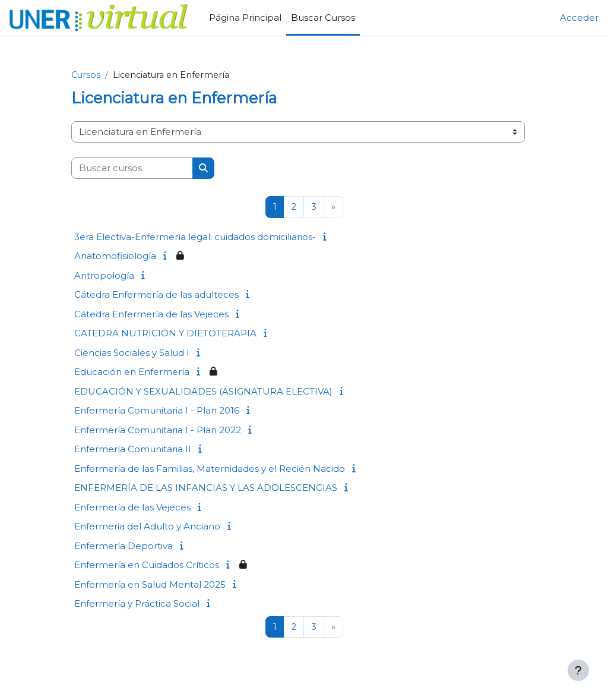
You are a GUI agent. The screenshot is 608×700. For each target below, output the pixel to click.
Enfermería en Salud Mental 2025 (150, 584)
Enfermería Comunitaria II (133, 450)
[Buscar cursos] (132, 168)
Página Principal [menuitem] (245, 18)
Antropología (104, 275)
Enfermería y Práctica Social (137, 604)
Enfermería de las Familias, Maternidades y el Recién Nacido (210, 469)
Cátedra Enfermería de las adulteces (156, 295)
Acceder (579, 18)
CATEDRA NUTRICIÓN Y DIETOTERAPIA (165, 334)
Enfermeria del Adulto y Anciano (147, 527)
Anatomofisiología (115, 256)
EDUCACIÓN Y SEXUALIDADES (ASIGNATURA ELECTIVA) (203, 391)
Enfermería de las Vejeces (132, 507)
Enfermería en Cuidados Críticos (147, 565)
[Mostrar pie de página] (578, 670)
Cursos (86, 75)
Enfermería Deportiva (123, 546)
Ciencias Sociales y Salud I (132, 353)
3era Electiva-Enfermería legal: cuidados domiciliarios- (195, 237)
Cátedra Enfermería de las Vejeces (151, 314)
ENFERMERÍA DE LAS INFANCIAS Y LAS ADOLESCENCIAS (206, 488)
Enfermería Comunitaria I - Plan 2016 (157, 411)
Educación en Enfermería (132, 372)
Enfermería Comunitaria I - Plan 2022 (158, 430)
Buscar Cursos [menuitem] (323, 18)
